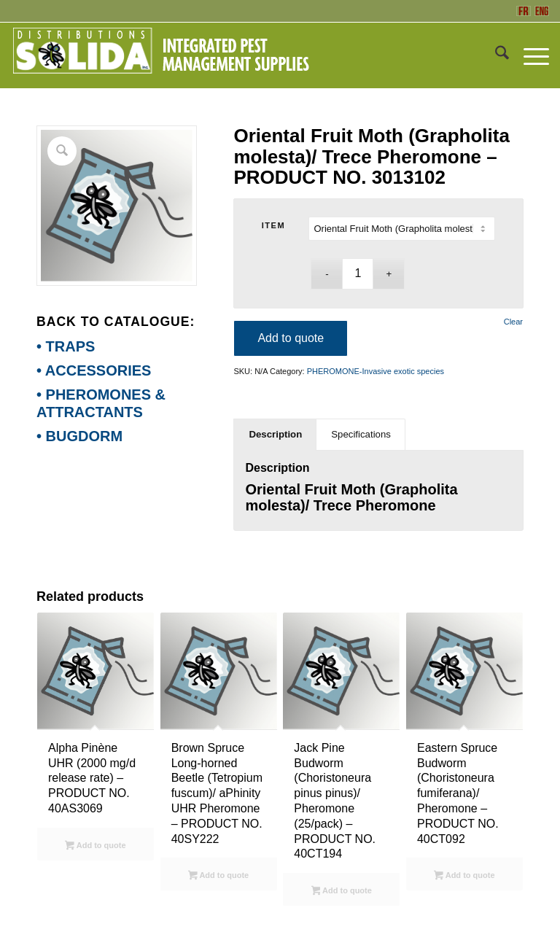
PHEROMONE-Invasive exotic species (376, 371)
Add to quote (291, 338)
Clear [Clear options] (513, 322)
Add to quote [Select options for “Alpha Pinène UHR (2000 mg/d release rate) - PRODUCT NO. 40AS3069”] (95, 847)
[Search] (495, 55)
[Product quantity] (358, 274)
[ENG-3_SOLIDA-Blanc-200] (160, 55)
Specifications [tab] (361, 434)
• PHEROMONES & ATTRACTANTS (101, 403)
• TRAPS (66, 346)
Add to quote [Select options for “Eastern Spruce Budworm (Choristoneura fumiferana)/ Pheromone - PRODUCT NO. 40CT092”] (464, 877)
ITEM (273, 225)
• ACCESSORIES (94, 370)
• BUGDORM (79, 436)
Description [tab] (275, 434)
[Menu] (529, 55)
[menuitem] (495, 55)
